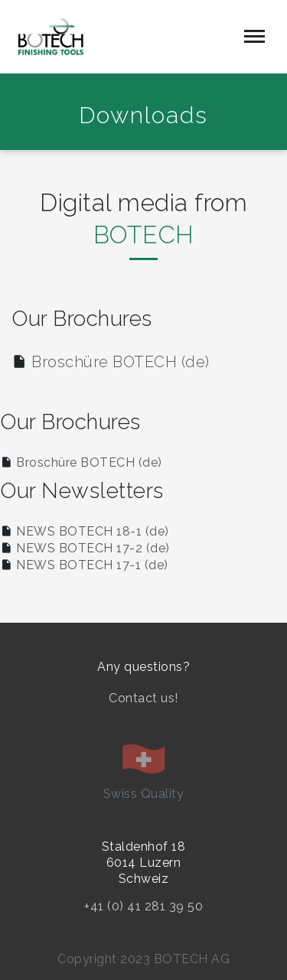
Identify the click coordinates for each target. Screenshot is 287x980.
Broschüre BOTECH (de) (121, 362)
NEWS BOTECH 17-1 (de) (92, 565)
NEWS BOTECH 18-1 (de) (93, 531)
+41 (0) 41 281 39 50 (143, 906)
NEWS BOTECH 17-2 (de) (93, 548)
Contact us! (143, 698)
